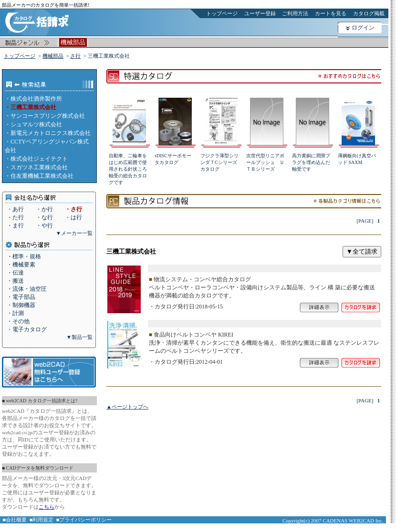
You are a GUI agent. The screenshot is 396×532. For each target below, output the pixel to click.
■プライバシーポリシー (84, 520)
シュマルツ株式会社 (36, 124)
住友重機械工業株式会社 (42, 176)
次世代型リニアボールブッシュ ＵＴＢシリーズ (265, 162)
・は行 (73, 217)
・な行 (44, 217)
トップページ (222, 13)
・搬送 (15, 281)
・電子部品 (21, 297)
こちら (47, 507)
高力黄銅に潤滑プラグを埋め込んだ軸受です (311, 162)
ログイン (363, 28)
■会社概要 (15, 520)
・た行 (15, 217)
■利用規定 (42, 520)
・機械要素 (21, 265)
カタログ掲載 (369, 13)
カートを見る (331, 13)
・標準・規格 (24, 256)
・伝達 (15, 273)
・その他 (18, 321)
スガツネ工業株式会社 (39, 167)
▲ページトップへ (127, 407)
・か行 (44, 209)
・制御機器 (21, 305)
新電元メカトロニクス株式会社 (51, 133)
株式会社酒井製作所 (36, 99)
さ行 (75, 56)
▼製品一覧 (79, 337)
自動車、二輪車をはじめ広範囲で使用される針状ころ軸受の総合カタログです (128, 169)
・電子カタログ (27, 329)
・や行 (44, 225)
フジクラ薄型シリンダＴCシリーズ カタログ (221, 162)
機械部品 (53, 56)
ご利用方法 (295, 13)
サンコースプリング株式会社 (48, 116)
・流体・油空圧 (27, 289)
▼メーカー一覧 (74, 233)
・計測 (15, 313)
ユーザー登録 (260, 13)
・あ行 (15, 209)
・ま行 (15, 225)
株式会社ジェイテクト (39, 159)
